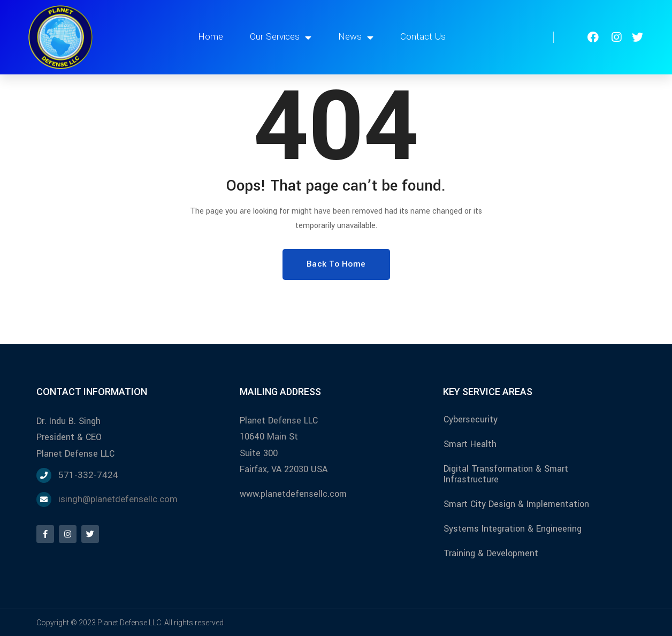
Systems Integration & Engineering (513, 529)
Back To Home (336, 264)
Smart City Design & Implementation (516, 504)
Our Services (281, 37)
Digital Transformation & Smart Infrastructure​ (506, 474)
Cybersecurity (471, 419)
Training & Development (491, 553)
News (356, 37)
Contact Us (423, 37)
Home (211, 37)
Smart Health (470, 444)
